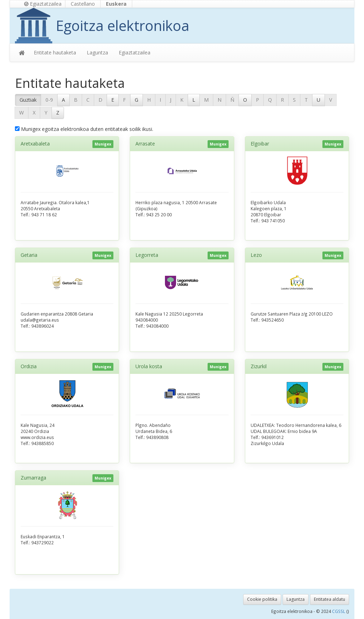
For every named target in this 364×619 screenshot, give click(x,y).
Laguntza (97, 52)
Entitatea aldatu (330, 599)
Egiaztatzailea (43, 4)
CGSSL (339, 611)
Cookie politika (262, 599)
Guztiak (28, 100)
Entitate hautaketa (55, 52)
